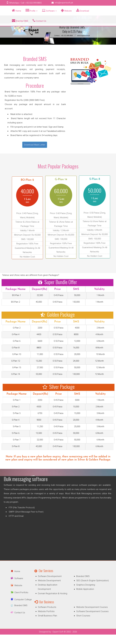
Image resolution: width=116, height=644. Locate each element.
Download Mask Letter (35, 145)
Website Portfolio (52, 608)
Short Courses (80, 611)
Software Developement (55, 582)
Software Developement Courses (87, 608)
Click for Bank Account (15, 109)
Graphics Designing (82, 588)
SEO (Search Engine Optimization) (87, 585)
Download (83, 10)
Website (66, 10)
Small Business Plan (53, 611)
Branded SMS (20, 21)
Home (17, 10)
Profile (32, 10)
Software (49, 10)
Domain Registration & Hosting (57, 594)
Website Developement (55, 585)
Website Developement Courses (87, 605)
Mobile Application (81, 591)
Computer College (14, 600)
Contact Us (39, 21)
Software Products (53, 605)
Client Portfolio (12, 592)
